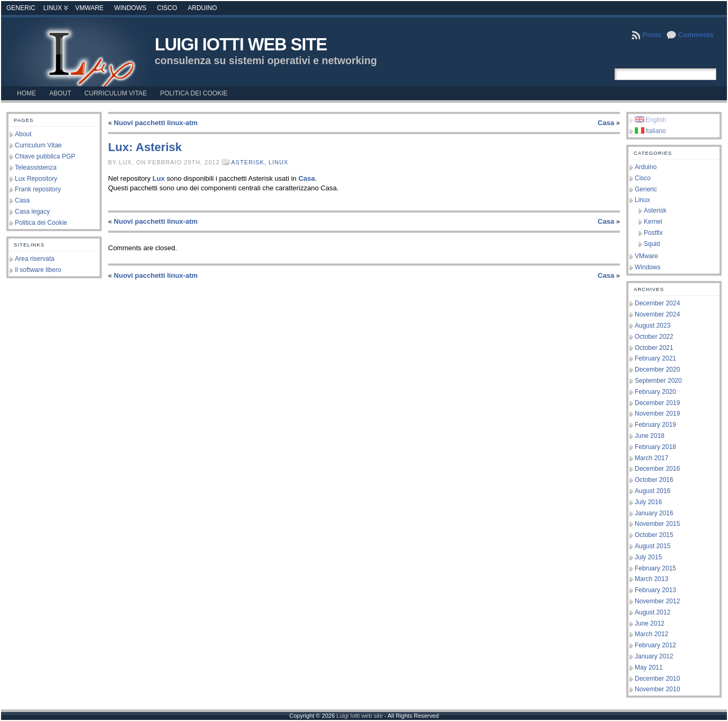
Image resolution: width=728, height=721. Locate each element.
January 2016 (654, 513)
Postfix (653, 233)
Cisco (167, 8)
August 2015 (652, 546)
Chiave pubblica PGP (45, 156)
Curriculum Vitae (38, 145)
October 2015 (654, 535)
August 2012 (652, 612)
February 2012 (655, 645)
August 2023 (652, 326)
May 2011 (649, 667)
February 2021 (655, 358)
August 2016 (652, 491)
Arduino (202, 8)
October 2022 (654, 337)
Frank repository (38, 189)
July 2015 (648, 557)
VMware (90, 8)
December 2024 (657, 303)
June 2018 (650, 436)
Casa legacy (32, 212)
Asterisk (655, 210)
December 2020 (657, 370)
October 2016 (654, 480)
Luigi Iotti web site (241, 45)
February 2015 (655, 568)
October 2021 (654, 348)
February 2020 (655, 392)
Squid (652, 244)
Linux (53, 8)
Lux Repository (36, 179)
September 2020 (658, 381)
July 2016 (648, 502)
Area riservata (35, 259)
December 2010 (657, 679)
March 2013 (651, 579)
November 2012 (657, 601)
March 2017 (651, 458)
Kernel (653, 222)
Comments (696, 35)
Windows (131, 8)
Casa (22, 200)
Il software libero (38, 270)
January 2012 (654, 656)
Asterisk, (250, 162)
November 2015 (657, 524)
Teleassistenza (36, 168)
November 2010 (657, 689)
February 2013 (655, 590)
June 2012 (650, 623)
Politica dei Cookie (41, 223)
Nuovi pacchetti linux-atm (156, 123)
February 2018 (655, 447)
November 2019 (657, 414)
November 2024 (657, 314)
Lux (159, 178)
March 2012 (651, 634)
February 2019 (655, 425)
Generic (21, 8)
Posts (651, 35)
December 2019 (657, 403)
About (23, 134)
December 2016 (657, 469)
